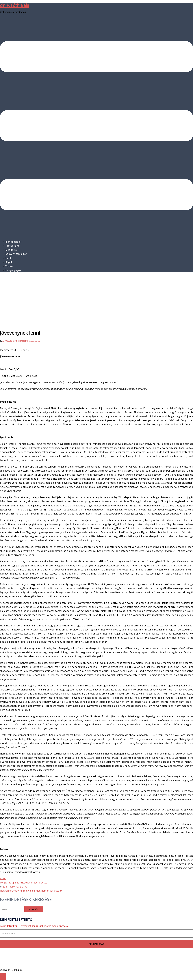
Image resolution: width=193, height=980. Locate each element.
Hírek (8, 258)
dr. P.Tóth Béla (15, 5)
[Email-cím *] (96, 933)
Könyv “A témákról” (16, 254)
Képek (9, 262)
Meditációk (12, 250)
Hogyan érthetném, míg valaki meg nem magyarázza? (31, 891)
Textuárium (12, 246)
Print (3, 878)
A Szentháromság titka (14, 887)
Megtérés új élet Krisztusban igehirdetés (24, 883)
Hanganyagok (13, 270)
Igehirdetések (13, 242)
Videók (9, 266)
